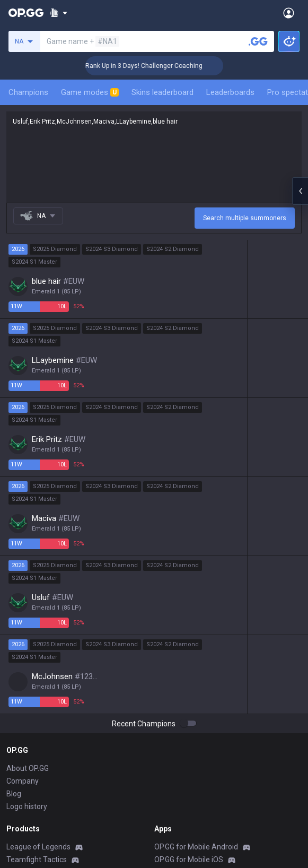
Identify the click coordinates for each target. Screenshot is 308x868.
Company (23, 623)
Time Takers (27, 854)
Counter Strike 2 (33, 791)
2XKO (16, 752)
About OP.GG (28, 610)
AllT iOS (168, 727)
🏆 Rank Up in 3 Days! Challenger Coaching (150, 66)
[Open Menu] (289, 13)
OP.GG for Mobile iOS (189, 701)
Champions (28, 92)
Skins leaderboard (162, 92)
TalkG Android (178, 791)
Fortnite (19, 778)
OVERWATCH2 (31, 727)
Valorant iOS (175, 752)
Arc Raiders (26, 803)
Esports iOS (174, 829)
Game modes (90, 92)
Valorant (21, 714)
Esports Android (181, 816)
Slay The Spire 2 (33, 841)
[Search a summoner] (258, 41)
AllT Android (175, 714)
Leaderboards (230, 92)
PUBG (16, 740)
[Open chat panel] (300, 191)
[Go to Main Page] (26, 13)
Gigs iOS (168, 778)
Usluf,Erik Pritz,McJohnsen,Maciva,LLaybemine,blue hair (154, 157)
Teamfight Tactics (37, 701)
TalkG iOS (170, 803)
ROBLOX (21, 816)
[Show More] (59, 13)
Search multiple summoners (245, 218)
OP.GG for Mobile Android (196, 689)
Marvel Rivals (28, 765)
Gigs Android (175, 765)
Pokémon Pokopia (37, 829)
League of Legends (38, 689)
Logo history (27, 648)
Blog (14, 636)
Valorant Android (183, 740)
